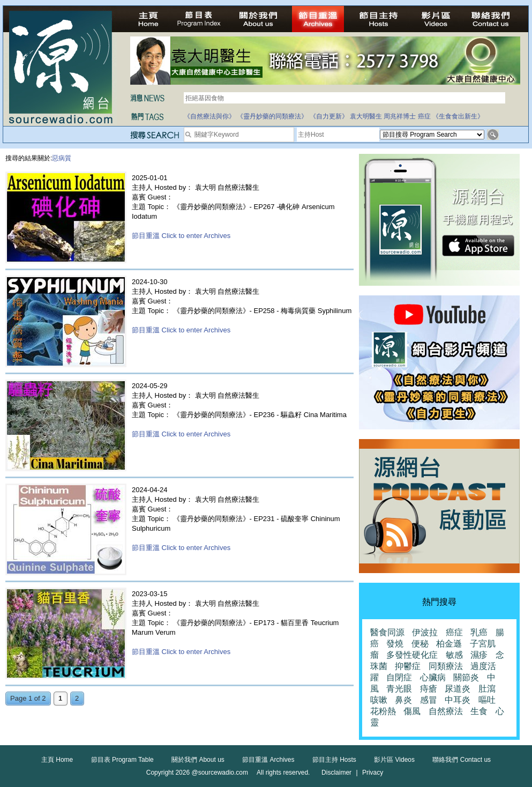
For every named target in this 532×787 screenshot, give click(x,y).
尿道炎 (458, 689)
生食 (479, 711)
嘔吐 (487, 700)
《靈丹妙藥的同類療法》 (272, 116)
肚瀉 (487, 689)
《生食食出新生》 (458, 116)
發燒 (395, 644)
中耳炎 (458, 700)
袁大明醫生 (366, 116)
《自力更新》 (329, 116)
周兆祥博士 (400, 116)
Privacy (373, 773)
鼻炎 (403, 700)
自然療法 (446, 711)
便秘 (420, 644)
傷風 (412, 711)
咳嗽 (379, 700)
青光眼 (399, 689)
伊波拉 (425, 632)
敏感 (454, 655)
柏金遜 (449, 644)
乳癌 (479, 632)
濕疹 (479, 655)
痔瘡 (429, 689)
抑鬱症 (408, 666)
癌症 (424, 116)
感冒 (429, 700)
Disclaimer (336, 773)
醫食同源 (387, 632)
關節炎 (466, 677)
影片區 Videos (394, 760)
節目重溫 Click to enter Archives (181, 236)
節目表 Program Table (122, 760)
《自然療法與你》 (209, 116)
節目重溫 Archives (268, 760)
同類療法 (446, 666)
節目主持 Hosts (334, 760)
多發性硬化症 (412, 655)
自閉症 (399, 677)
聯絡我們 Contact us (462, 760)
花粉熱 (383, 711)
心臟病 (433, 677)
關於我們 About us (198, 760)
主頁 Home (57, 760)
